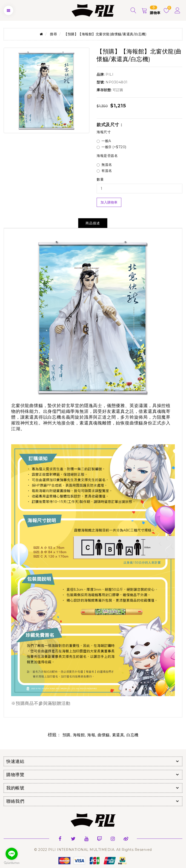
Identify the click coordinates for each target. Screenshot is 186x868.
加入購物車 (109, 202)
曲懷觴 (104, 735)
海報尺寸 (104, 132)
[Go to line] (12, 854)
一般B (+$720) (112, 147)
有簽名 (104, 171)
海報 (91, 735)
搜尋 (53, 34)
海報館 (79, 735)
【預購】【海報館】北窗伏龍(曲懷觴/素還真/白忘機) (105, 34)
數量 (100, 179)
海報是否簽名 (107, 156)
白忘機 (132, 735)
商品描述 (93, 223)
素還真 (118, 735)
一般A (104, 141)
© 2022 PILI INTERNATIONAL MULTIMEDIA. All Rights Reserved (93, 850)
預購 (66, 735)
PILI (109, 74)
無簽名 (104, 165)
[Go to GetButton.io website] (12, 863)
